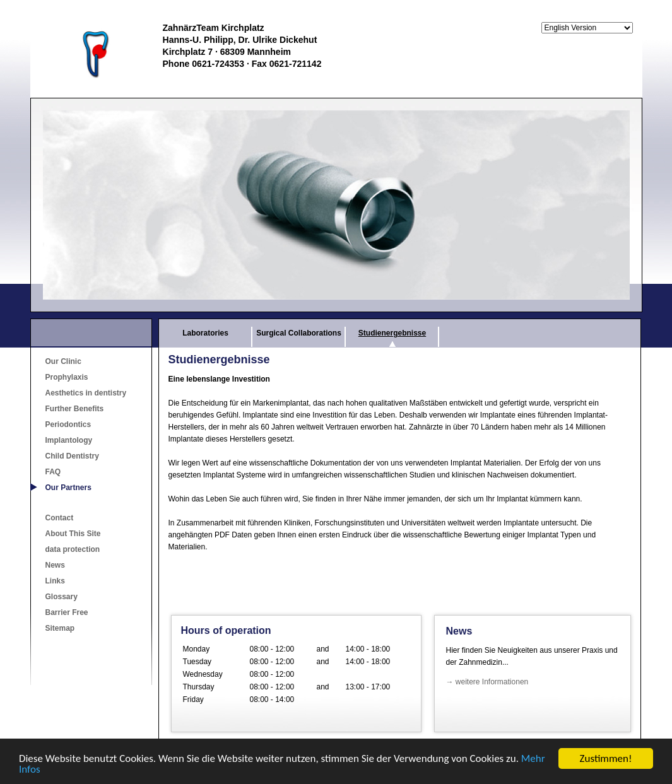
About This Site (73, 534)
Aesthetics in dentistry (86, 393)
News (55, 565)
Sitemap (60, 628)
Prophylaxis (67, 377)
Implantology (69, 440)
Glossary (62, 597)
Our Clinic (63, 361)
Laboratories (205, 333)
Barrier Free (67, 612)
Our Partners (68, 488)
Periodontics (68, 424)
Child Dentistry (72, 456)
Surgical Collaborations (299, 333)
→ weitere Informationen (487, 682)
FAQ (53, 472)
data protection (73, 549)
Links (55, 581)
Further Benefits (75, 409)
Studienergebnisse (392, 333)
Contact (60, 518)
